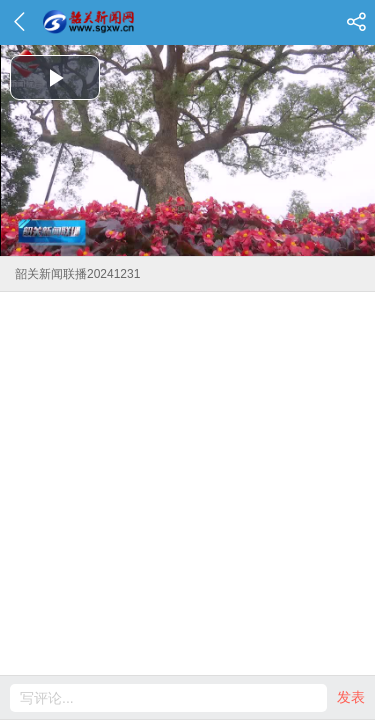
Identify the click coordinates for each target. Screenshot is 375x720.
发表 (351, 697)
